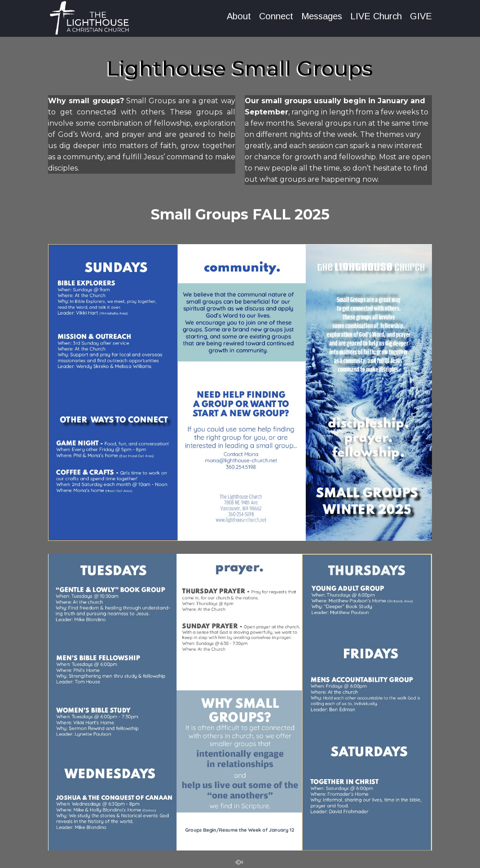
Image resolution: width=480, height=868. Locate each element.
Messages (322, 17)
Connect (276, 17)
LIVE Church (376, 17)
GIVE (421, 17)
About (239, 17)
